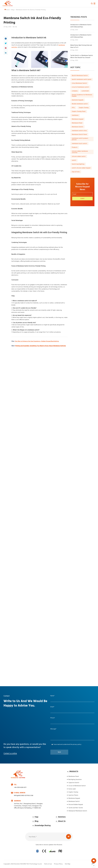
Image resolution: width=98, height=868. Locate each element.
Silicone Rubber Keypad (76, 805)
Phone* (53, 718)
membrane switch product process (80, 139)
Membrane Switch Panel (79, 134)
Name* (52, 696)
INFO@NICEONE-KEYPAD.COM (24, 796)
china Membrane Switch (79, 83)
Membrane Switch (77, 127)
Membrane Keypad (74, 798)
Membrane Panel (77, 123)
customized (85, 91)
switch (74, 160)
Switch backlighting (78, 164)
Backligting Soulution (75, 780)
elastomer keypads (78, 100)
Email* (52, 707)
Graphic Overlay (84, 108)
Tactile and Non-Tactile (76, 808)
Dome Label (72, 789)
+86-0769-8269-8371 (20, 787)
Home (7, 10)
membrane (75, 115)
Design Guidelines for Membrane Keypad (82, 95)
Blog (13, 10)
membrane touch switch (79, 144)
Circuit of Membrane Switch (77, 786)
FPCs (73, 108)
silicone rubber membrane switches (80, 152)
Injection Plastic (73, 795)
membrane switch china (79, 131)
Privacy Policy (58, 864)
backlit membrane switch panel (82, 79)
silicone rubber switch (79, 156)
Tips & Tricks (76, 172)
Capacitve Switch (74, 783)
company (75, 91)
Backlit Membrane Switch (80, 76)
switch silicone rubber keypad (81, 168)
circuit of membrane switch (80, 87)
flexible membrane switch (80, 104)
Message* (53, 729)
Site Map (68, 864)
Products (75, 147)
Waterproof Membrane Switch (78, 811)
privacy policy (77, 744)
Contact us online (10, 753)
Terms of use (48, 864)
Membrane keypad (78, 119)
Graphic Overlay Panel (79, 112)
